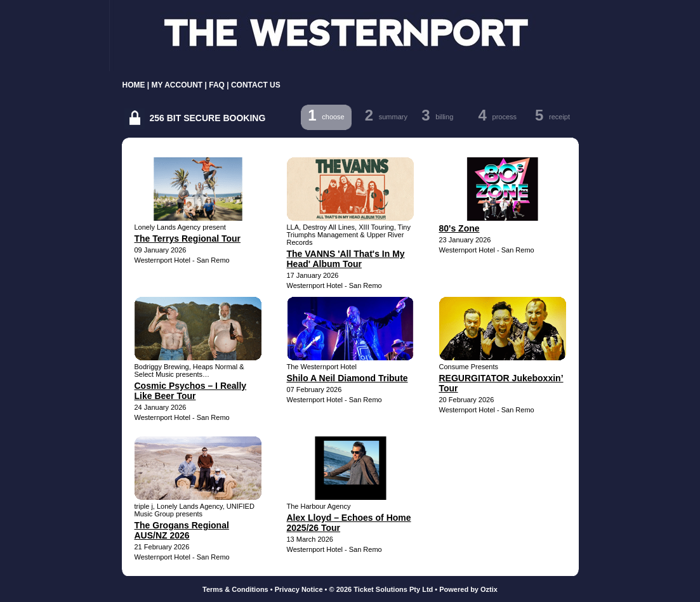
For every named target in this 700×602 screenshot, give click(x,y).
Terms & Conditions (235, 589)
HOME (134, 85)
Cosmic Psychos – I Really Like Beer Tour (191, 391)
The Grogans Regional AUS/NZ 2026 (182, 530)
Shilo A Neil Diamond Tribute (347, 378)
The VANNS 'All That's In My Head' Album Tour (346, 259)
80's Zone (459, 228)
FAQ (217, 85)
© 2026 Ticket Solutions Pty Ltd (381, 589)
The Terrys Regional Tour (188, 239)
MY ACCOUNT (177, 85)
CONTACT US (256, 85)
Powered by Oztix (468, 589)
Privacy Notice (299, 589)
